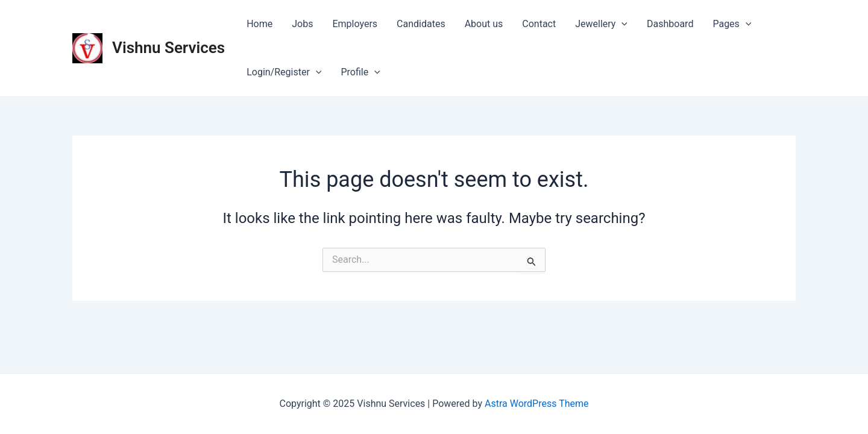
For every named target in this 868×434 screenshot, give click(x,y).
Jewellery (601, 24)
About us (484, 24)
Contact (539, 24)
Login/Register (284, 72)
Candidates (421, 24)
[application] (621, 24)
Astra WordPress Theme (536, 404)
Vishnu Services (168, 48)
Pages (732, 24)
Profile (360, 72)
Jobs (302, 24)
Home (259, 24)
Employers (355, 24)
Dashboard (670, 24)
